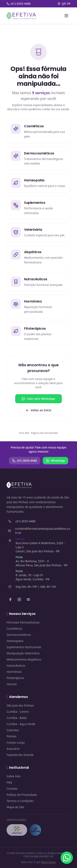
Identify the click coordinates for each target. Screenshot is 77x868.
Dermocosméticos (19, 635)
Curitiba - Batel (17, 718)
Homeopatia (15, 641)
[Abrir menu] (66, 16)
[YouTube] (28, 599)
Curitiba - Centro (18, 712)
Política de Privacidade (22, 795)
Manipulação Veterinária (23, 653)
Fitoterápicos (15, 678)
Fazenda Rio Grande (20, 755)
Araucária (13, 749)
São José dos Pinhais (20, 705)
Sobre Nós (14, 776)
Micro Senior (49, 862)
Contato (12, 789)
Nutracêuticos (16, 666)
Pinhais (11, 736)
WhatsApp (56, 461)
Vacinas (12, 684)
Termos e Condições (20, 801)
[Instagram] (19, 599)
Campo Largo (16, 742)
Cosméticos (14, 629)
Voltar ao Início (38, 410)
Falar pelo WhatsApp (38, 399)
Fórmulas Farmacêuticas (23, 622)
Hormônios (14, 672)
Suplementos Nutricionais (24, 647)
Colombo (13, 730)
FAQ (9, 782)
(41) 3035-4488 (25, 461)
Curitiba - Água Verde (21, 724)
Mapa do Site (15, 807)
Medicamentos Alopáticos (24, 659)
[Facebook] (10, 599)
